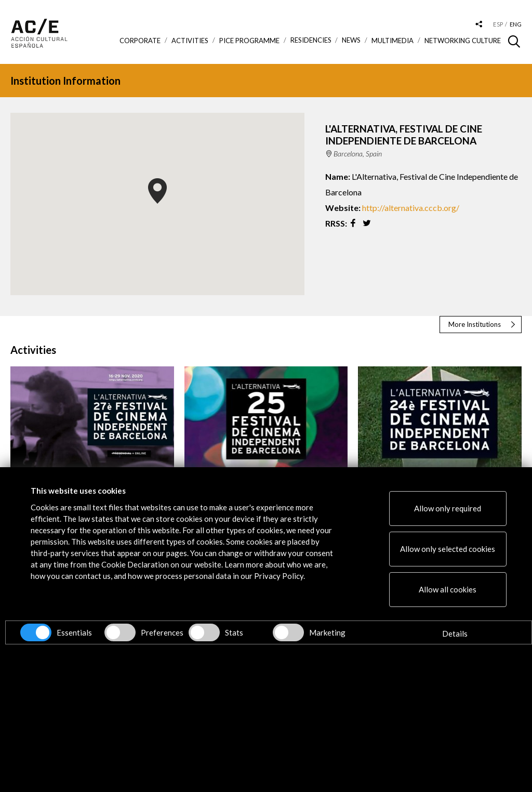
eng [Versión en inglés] (516, 24)
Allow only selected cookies (448, 549)
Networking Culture (463, 41)
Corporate (140, 41)
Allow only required (448, 508)
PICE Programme (249, 41)
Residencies (311, 40)
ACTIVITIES (190, 41)
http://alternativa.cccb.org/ (411, 208)
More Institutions (475, 324)
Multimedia (393, 41)
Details (455, 633)
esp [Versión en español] (498, 24)
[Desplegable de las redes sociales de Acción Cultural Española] (479, 25)
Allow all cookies (448, 589)
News (351, 40)
